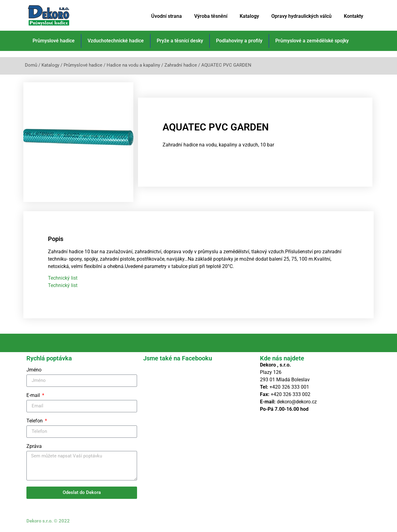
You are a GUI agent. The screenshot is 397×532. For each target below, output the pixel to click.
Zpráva (34, 447)
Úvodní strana (167, 16)
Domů (31, 65)
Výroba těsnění (211, 16)
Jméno (34, 370)
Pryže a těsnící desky (180, 41)
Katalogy (249, 16)
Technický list (63, 278)
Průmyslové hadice (54, 41)
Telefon (35, 421)
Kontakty (354, 16)
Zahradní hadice (181, 65)
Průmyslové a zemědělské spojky (312, 41)
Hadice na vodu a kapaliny (133, 65)
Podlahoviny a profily (239, 41)
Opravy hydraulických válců (301, 16)
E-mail (34, 396)
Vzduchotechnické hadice (116, 41)
